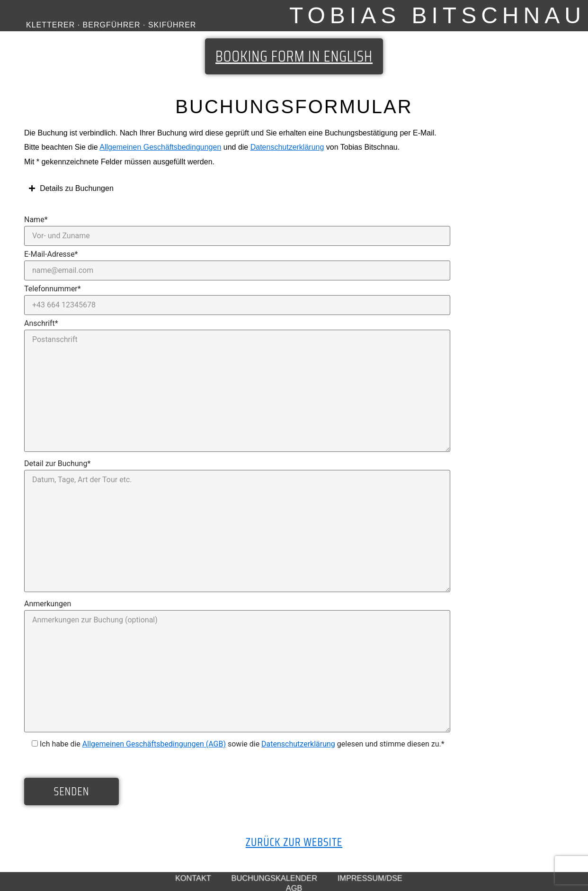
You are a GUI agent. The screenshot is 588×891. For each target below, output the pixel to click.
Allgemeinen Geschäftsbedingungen (160, 147)
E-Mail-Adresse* (51, 254)
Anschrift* (41, 323)
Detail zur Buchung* (57, 463)
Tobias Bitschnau (437, 15)
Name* (36, 219)
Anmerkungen (48, 603)
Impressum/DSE (370, 878)
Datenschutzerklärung (287, 147)
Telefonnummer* (53, 288)
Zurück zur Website (294, 842)
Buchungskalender (274, 878)
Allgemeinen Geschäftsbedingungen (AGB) (154, 744)
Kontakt (193, 878)
